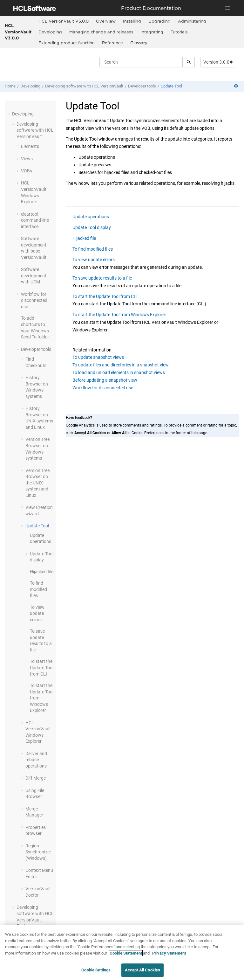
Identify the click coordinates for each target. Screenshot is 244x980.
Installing (132, 21)
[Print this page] (237, 86)
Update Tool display (92, 227)
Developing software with (84, 86)
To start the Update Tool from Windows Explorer (119, 315)
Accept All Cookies (142, 973)
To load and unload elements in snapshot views (119, 372)
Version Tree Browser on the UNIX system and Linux (37, 483)
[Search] (189, 62)
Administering (192, 21)
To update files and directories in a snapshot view (121, 365)
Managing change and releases (101, 32)
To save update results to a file (102, 278)
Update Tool (171, 86)
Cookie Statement (126, 955)
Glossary (139, 43)
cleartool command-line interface (35, 220)
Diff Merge (36, 778)
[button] (10, 114)
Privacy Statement (169, 955)
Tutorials (179, 32)
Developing (50, 32)
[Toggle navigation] (227, 8)
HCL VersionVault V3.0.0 (18, 32)
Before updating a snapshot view (105, 380)
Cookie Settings (96, 973)
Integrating (152, 32)
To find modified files (38, 589)
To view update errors (37, 613)
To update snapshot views (98, 357)
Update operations (91, 217)
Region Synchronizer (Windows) (38, 852)
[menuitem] (63, 21)
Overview (106, 21)
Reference (112, 43)
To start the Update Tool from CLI (42, 667)
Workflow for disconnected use (34, 300)
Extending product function (67, 43)
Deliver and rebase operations (36, 760)
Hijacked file (42, 572)
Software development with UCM (34, 276)
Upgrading (159, 21)
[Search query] (147, 62)
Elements (30, 146)
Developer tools (142, 86)
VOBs (27, 171)
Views (27, 159)
